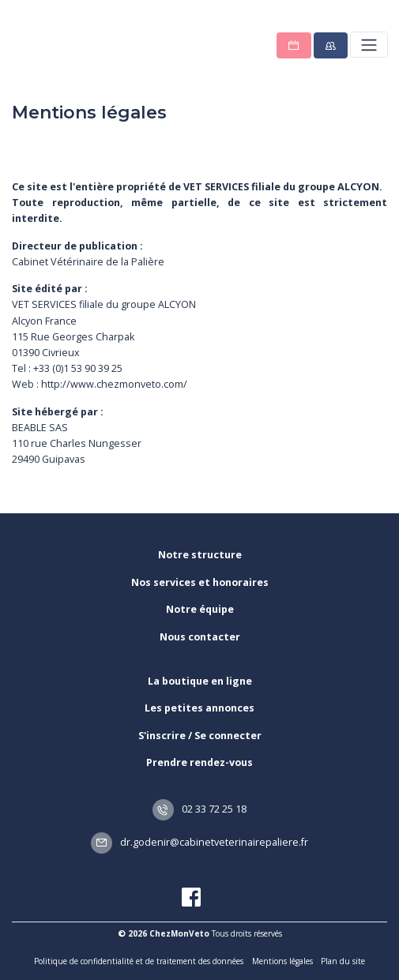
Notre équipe (200, 609)
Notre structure (200, 555)
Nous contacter (200, 637)
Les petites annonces (199, 708)
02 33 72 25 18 (200, 809)
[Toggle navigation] (369, 45)
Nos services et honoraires (200, 582)
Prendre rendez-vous (199, 762)
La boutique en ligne (200, 681)
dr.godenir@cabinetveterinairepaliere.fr (200, 842)
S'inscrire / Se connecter (200, 736)
